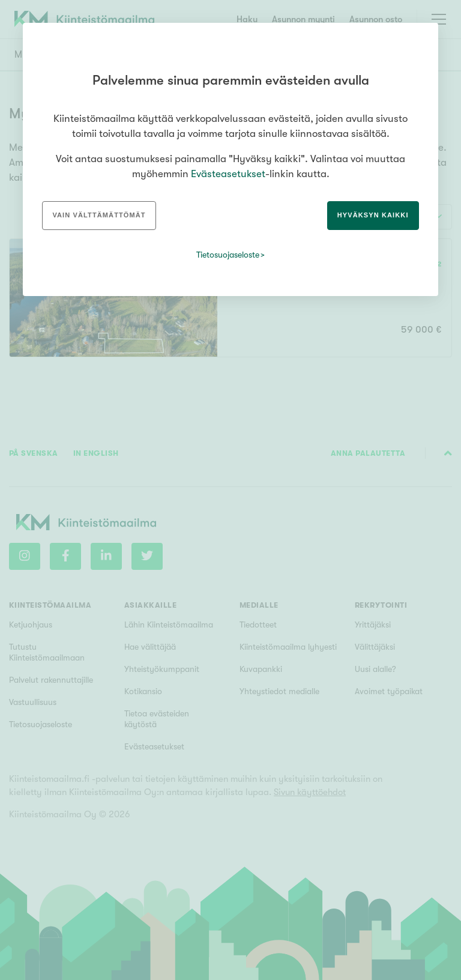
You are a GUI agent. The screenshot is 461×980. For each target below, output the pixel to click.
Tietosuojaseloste (228, 255)
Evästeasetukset (228, 174)
